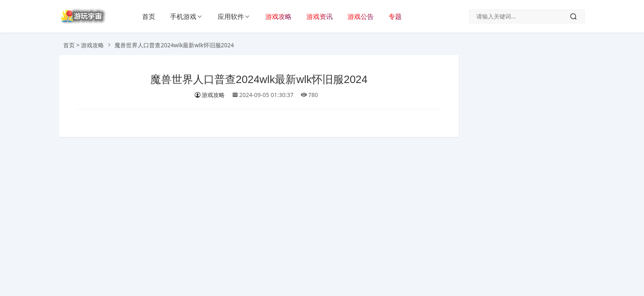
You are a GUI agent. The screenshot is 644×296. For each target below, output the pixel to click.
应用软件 (231, 16)
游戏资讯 (320, 16)
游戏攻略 (278, 16)
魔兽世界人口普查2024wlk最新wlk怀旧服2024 (259, 79)
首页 (149, 16)
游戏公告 (361, 16)
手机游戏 (183, 16)
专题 (395, 16)
